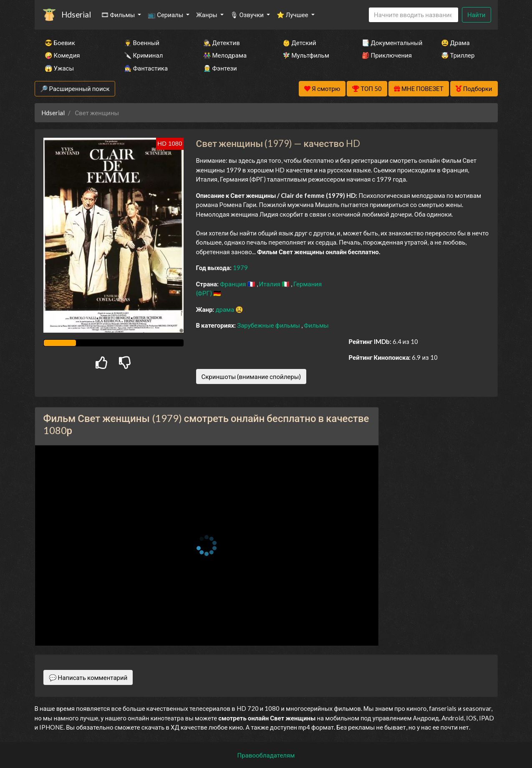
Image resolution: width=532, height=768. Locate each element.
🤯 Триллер (458, 55)
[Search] (413, 15)
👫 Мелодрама (225, 55)
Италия (271, 284)
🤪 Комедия (62, 55)
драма (225, 309)
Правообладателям (266, 755)
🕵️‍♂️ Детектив (222, 43)
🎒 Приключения (387, 55)
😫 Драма (455, 43)
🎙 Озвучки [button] (248, 15)
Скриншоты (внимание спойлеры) (251, 376)
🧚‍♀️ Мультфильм (306, 55)
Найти (476, 15)
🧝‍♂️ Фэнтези (220, 68)
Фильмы (316, 325)
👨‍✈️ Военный (142, 43)
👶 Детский (299, 43)
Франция (234, 284)
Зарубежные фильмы (269, 325)
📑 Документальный (390, 43)
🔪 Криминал (144, 55)
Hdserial (76, 14)
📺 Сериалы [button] (166, 15)
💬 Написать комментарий (88, 677)
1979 (240, 268)
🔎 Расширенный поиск (75, 88)
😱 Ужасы (59, 68)
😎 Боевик (60, 43)
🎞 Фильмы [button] (119, 15)
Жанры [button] (207, 15)
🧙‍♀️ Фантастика (146, 68)
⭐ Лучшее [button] (293, 15)
